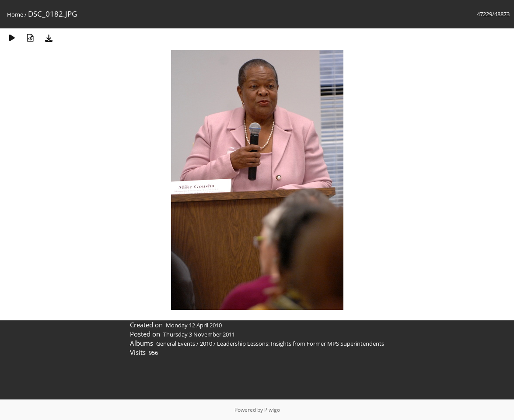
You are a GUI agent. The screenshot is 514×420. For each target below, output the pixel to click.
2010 (206, 344)
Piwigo (272, 410)
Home (15, 14)
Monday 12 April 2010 (194, 325)
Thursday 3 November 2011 (199, 334)
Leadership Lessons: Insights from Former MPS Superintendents (301, 344)
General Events (176, 344)
